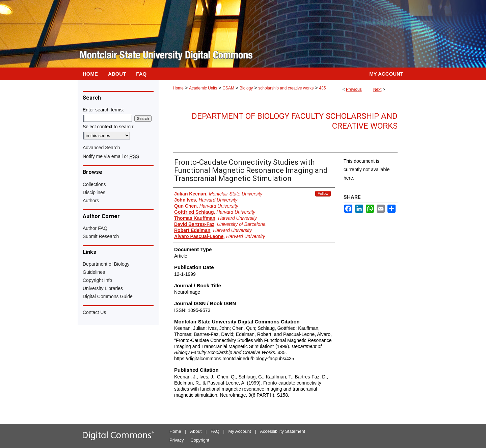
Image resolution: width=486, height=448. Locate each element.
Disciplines (94, 192)
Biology (246, 88)
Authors (91, 201)
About (196, 431)
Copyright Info (97, 280)
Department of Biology (106, 264)
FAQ (215, 431)
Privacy (177, 440)
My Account (240, 431)
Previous (354, 89)
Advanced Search (101, 148)
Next (377, 89)
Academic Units (203, 88)
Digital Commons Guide (108, 296)
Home (178, 88)
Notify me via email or (111, 156)
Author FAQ (95, 228)
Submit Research (101, 236)
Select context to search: (109, 127)
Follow (323, 193)
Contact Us (94, 312)
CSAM (228, 88)
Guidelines (94, 272)
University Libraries (103, 288)
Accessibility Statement (282, 431)
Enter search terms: (103, 110)
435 (322, 88)
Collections (94, 184)
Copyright (200, 440)
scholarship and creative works (286, 88)
